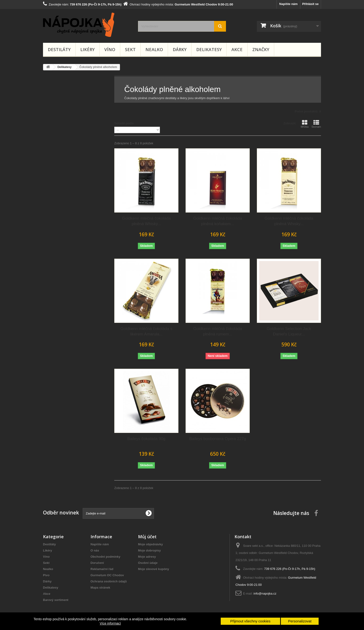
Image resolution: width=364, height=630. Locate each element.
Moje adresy (147, 557)
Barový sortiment (56, 600)
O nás (95, 550)
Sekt (130, 49)
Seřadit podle (124, 123)
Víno (110, 49)
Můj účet (147, 537)
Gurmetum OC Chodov (107, 575)
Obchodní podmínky (105, 557)
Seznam (316, 124)
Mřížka (305, 124)
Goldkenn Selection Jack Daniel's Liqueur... (289, 331)
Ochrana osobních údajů (109, 581)
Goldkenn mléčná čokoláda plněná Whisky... (146, 221)
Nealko (154, 49)
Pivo (46, 575)
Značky (261, 49)
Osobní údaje (148, 563)
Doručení (97, 563)
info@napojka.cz (265, 594)
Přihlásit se (310, 4)
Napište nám (288, 4)
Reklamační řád (102, 569)
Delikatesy (209, 49)
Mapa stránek (100, 588)
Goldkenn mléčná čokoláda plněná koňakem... (218, 221)
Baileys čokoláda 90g (146, 439)
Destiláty (59, 49)
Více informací (110, 623)
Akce (237, 49)
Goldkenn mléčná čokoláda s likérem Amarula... (146, 331)
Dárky (180, 49)
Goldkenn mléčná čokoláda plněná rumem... (218, 331)
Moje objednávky (151, 544)
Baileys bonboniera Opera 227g (218, 439)
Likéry (87, 49)
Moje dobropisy (149, 550)
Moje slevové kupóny (154, 569)
